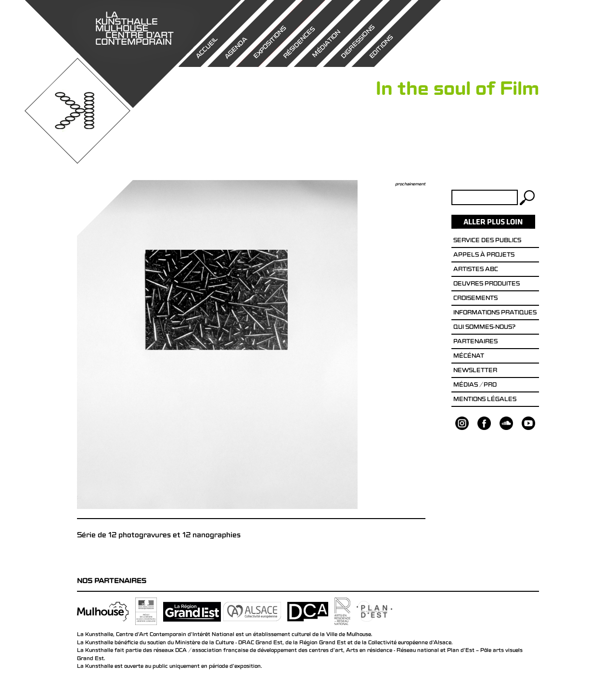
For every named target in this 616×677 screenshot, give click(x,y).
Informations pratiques (495, 313)
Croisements (475, 299)
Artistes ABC (476, 270)
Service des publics (487, 241)
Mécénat (469, 357)
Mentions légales (485, 400)
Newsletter (475, 371)
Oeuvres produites (487, 285)
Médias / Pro (475, 386)
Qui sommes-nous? (484, 328)
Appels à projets (484, 256)
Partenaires (475, 342)
